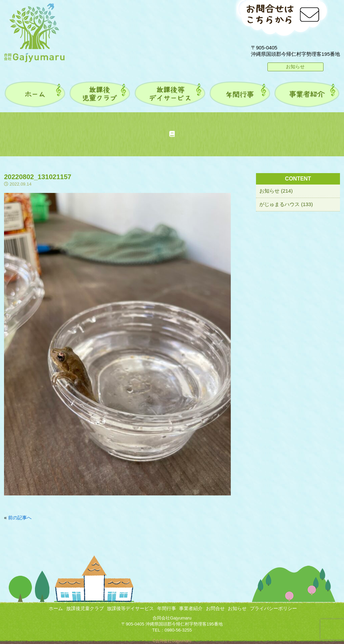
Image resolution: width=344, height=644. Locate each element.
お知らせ (295, 67)
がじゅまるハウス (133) (286, 204)
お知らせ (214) (276, 191)
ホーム (56, 608)
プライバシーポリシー (273, 608)
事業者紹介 (191, 608)
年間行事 (167, 608)
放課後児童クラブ (85, 608)
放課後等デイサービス (130, 608)
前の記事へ (20, 518)
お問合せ (215, 608)
